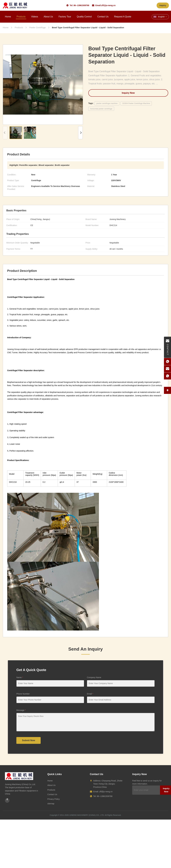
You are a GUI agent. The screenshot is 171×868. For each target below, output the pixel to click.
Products (21, 17)
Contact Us (103, 17)
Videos (35, 17)
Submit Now (28, 740)
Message (21, 710)
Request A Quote (123, 17)
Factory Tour (65, 17)
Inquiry (163, 5)
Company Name (94, 677)
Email (90, 694)
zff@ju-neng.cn (108, 5)
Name (20, 677)
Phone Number (23, 694)
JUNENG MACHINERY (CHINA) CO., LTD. (87, 815)
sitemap (51, 804)
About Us (48, 17)
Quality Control (84, 17)
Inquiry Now (128, 93)
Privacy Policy (54, 799)
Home (8, 17)
